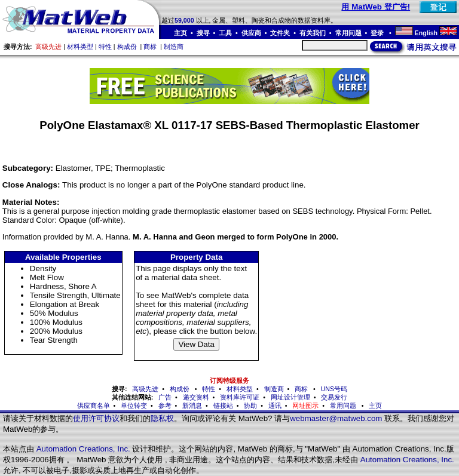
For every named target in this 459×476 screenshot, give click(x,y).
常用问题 (348, 33)
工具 (225, 33)
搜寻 (203, 33)
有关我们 (313, 33)
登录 (378, 33)
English (426, 33)
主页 (180, 33)
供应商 (251, 33)
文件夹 (280, 33)
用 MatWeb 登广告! (376, 7)
